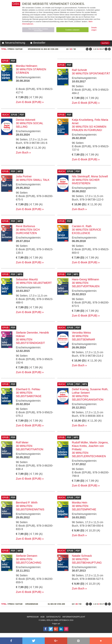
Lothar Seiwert (81, 393)
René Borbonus (25, 226)
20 (71, 49)
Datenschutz (53, 617)
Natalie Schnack (82, 556)
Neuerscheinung (14, 43)
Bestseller (38, 43)
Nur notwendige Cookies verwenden (38, 30)
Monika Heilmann (27, 66)
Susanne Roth (99, 389)
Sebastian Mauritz (27, 279)
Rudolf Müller (80, 442)
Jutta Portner (24, 176)
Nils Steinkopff (81, 176)
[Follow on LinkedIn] (61, 629)
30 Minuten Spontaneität (91, 73)
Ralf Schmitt (79, 70)
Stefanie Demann (27, 556)
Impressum (33, 617)
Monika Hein (80, 503)
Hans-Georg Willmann (86, 279)
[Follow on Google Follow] (56, 629)
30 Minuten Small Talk (33, 180)
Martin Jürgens (99, 442)
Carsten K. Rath (82, 226)
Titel (4, 49)
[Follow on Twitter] (51, 629)
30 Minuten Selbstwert (34, 283)
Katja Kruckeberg (83, 120)
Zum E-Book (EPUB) (29, 102)
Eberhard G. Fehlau (28, 389)
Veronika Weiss (81, 333)
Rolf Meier (22, 442)
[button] (11, 641)
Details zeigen (94, 29)
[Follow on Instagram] (66, 629)
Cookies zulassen (72, 30)
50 (75, 49)
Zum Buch (22, 152)
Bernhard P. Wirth (27, 503)
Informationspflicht (74, 617)
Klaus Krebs (79, 446)
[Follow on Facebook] (46, 629)
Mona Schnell (99, 176)
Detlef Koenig (80, 389)
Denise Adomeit (26, 120)
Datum (19, 49)
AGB (43, 617)
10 (67, 49)
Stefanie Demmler (27, 333)
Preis (11, 49)
